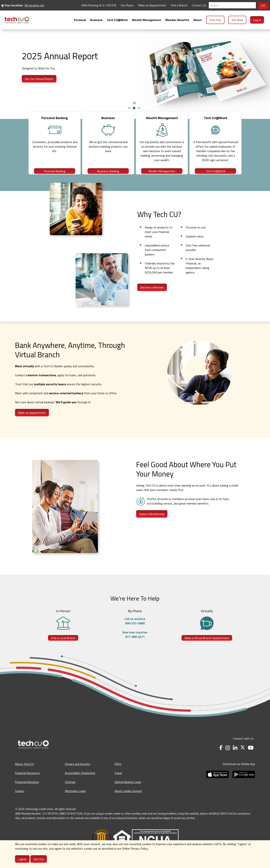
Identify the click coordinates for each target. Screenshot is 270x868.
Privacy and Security (78, 772)
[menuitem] (17, 20)
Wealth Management (162, 174)
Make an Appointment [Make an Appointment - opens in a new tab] (152, 5)
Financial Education (27, 790)
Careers (20, 799)
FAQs (118, 772)
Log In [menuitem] (257, 20)
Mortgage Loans (75, 799)
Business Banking (108, 174)
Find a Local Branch (63, 646)
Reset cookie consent (128, 799)
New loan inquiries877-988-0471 (135, 643)
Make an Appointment (32, 421)
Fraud (118, 781)
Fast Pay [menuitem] (215, 20)
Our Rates (127, 5)
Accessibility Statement (80, 781)
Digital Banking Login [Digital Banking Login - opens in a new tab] (128, 790)
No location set (34, 5)
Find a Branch (179, 5)
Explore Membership (152, 522)
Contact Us (199, 5)
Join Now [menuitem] (237, 20)
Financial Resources (27, 781)
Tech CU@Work (216, 174)
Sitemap (70, 790)
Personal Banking (55, 174)
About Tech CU (24, 772)
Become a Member (152, 296)
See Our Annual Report (39, 79)
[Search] (232, 5)
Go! (263, 5)
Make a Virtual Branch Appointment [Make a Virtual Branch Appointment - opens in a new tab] (207, 646)
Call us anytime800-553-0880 (135, 629)
